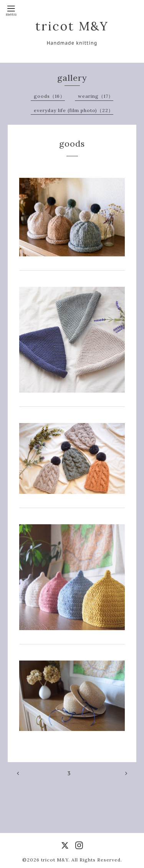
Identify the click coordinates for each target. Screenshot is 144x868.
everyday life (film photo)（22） (74, 110)
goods (72, 144)
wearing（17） (96, 96)
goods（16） (49, 96)
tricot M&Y (72, 26)
